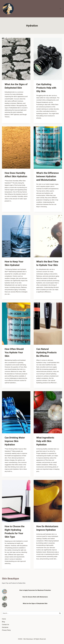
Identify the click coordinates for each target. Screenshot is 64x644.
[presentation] (16, 59)
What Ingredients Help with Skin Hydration (45, 441)
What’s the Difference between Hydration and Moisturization (47, 176)
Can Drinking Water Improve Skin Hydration (15, 441)
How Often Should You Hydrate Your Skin (14, 352)
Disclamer (5, 627)
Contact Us (5, 625)
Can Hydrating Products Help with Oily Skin (46, 88)
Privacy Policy (6, 630)
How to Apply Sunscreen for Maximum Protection (35, 590)
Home (4, 619)
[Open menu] (60, 9)
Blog (3, 622)
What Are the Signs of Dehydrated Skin (35, 603)
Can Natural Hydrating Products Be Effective (46, 352)
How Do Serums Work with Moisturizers (35, 597)
